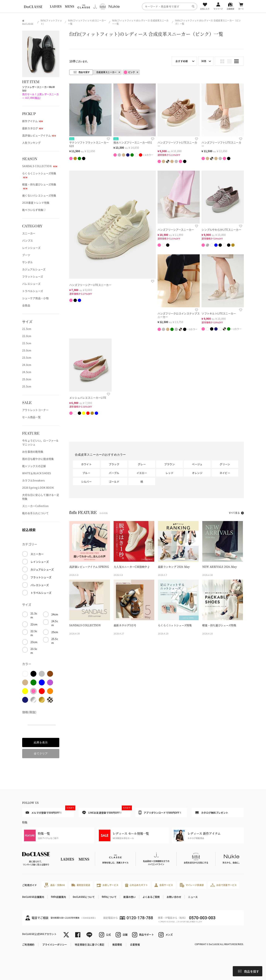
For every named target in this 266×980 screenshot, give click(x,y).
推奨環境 (117, 944)
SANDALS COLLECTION (40, 166)
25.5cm (27, 386)
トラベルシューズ (33, 291)
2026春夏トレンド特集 (36, 203)
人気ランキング (31, 143)
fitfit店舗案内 (58, 897)
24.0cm (27, 365)
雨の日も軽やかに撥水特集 (38, 459)
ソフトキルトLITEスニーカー (219, 313)
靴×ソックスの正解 (34, 466)
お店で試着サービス (224, 885)
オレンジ (197, 473)
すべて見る (234, 513)
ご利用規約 (28, 944)
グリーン (225, 464)
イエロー (142, 473)
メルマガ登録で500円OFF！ (50, 811)
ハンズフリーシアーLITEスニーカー (90, 285)
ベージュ (197, 464)
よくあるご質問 (151, 897)
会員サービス (164, 885)
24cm (55, 614)
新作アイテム (33, 121)
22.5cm (27, 343)
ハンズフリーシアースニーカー (176, 230)
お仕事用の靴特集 (33, 452)
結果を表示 (41, 742)
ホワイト (86, 464)
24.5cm (27, 372)
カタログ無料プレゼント (212, 813)
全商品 (26, 305)
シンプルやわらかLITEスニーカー (221, 230)
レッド (169, 473)
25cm (55, 632)
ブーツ (26, 255)
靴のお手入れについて (35, 513)
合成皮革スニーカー (106, 72)
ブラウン (169, 464)
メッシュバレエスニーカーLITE (88, 398)
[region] (133, 6)
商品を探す (248, 971)
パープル (114, 473)
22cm (34, 624)
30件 (204, 61)
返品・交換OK (54, 885)
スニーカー (29, 233)
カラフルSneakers (33, 480)
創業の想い (129, 897)
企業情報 (135, 944)
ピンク (129, 72)
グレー (142, 464)
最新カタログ (33, 128)
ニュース (193, 897)
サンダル (27, 262)
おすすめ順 (182, 61)
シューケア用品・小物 (35, 298)
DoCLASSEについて (84, 897)
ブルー (86, 473)
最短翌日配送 (81, 885)
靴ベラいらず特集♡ (34, 210)
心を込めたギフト (136, 885)
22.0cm (27, 336)
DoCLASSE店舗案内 (33, 897)
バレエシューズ (31, 284)
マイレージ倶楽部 (192, 885)
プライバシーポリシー (55, 944)
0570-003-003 (202, 918)
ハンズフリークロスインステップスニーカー (179, 315)
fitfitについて (109, 897)
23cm (34, 642)
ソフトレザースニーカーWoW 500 (40, 92)
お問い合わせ (174, 897)
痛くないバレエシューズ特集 (39, 195)
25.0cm (27, 379)
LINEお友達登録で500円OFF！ (106, 811)
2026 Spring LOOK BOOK (38, 488)
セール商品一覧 (31, 417)
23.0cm (27, 350)
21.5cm (27, 329)
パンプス (28, 240)
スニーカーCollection (35, 506)
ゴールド (114, 482)
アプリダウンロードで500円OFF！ (160, 812)
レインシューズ (31, 248)
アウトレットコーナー (35, 410)
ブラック (114, 464)
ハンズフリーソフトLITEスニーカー (177, 144)
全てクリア (41, 753)
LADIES (56, 6)
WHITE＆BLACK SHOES (37, 473)
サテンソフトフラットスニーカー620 (89, 144)
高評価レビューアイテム (39, 135)
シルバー (86, 482)
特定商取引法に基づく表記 (89, 944)
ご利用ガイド (30, 885)
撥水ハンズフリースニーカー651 (133, 142)
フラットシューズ (33, 276)
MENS (69, 6)
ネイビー (225, 473)
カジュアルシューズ (34, 269)
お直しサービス (108, 885)
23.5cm (27, 358)
